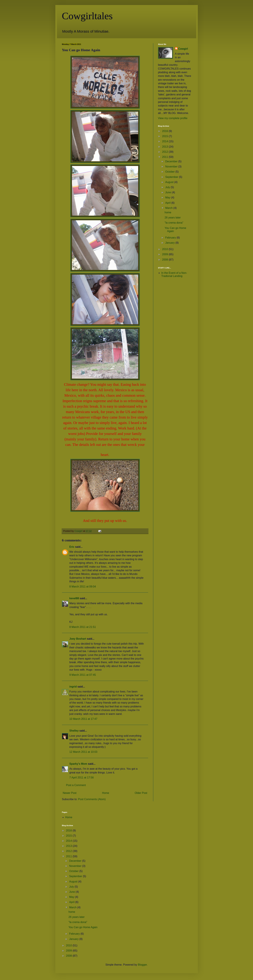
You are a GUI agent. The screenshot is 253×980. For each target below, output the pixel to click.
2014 (165, 141)
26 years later (173, 218)
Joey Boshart (78, 639)
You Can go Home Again (83, 927)
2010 (165, 249)
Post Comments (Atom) (92, 799)
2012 (165, 152)
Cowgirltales (87, 16)
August (170, 182)
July (168, 187)
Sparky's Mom (78, 764)
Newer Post (70, 793)
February (171, 238)
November (172, 167)
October (170, 172)
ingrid (73, 687)
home (168, 212)
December (172, 161)
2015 (165, 136)
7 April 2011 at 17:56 (82, 778)
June (168, 192)
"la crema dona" (174, 223)
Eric (72, 547)
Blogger (142, 965)
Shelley (74, 731)
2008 (165, 260)
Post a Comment (76, 785)
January (170, 243)
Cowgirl (183, 49)
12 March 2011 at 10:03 (83, 752)
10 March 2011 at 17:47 (83, 719)
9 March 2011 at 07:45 (83, 675)
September (172, 177)
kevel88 (74, 598)
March (169, 208)
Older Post (141, 793)
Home (106, 793)
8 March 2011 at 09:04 (83, 587)
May (168, 198)
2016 (165, 131)
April (168, 203)
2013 (165, 147)
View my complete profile (173, 118)
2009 (165, 254)
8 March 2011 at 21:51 (83, 627)
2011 (165, 157)
